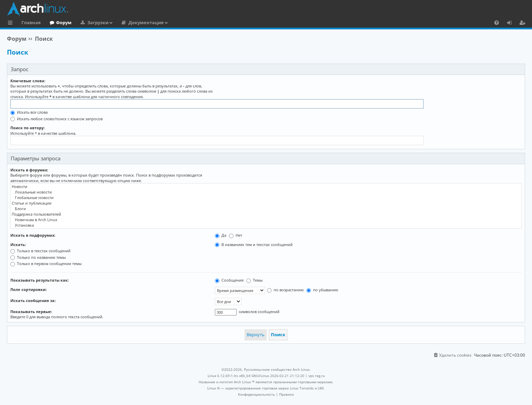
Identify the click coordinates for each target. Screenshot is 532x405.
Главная (31, 22)
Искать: (18, 244)
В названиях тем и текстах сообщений (254, 244)
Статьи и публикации (266, 203)
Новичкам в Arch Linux (266, 220)
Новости (266, 187)
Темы (254, 280)
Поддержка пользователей (266, 214)
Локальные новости (266, 192)
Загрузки (98, 22)
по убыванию (322, 290)
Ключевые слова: (28, 81)
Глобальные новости (266, 198)
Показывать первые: (31, 312)
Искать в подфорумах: (33, 235)
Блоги (266, 209)
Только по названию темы (38, 257)
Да (221, 235)
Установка (266, 225)
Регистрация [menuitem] (524, 23)
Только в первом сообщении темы (46, 263)
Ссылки (12, 23)
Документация (146, 22)
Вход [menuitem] (512, 23)
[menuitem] (497, 22)
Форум (64, 22)
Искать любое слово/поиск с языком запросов (56, 119)
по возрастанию (285, 290)
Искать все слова (29, 112)
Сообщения (229, 280)
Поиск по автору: (27, 128)
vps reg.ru (317, 376)
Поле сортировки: (28, 289)
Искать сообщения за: (33, 300)
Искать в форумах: (29, 170)
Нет (236, 235)
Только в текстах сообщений (40, 251)
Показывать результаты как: (40, 280)
